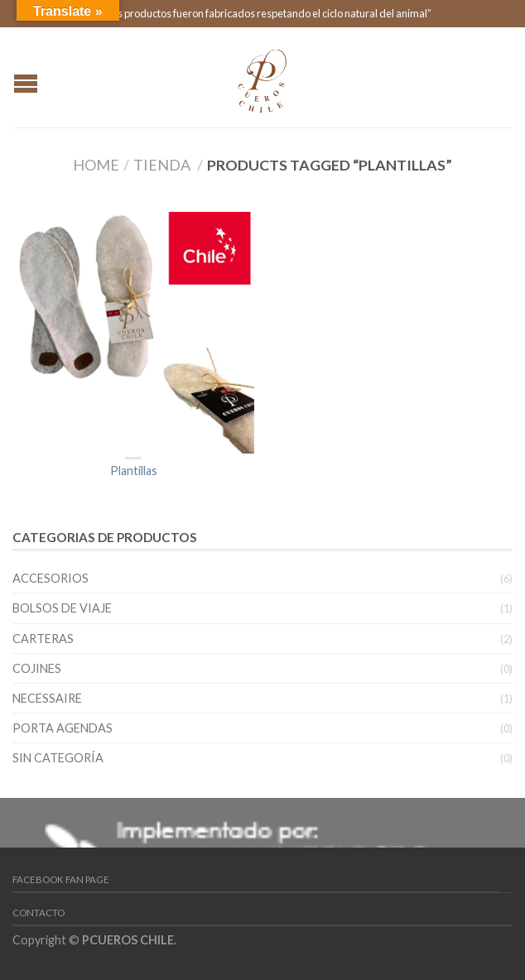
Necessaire (47, 698)
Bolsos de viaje (62, 608)
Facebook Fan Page (61, 879)
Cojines (37, 668)
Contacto (39, 913)
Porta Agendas (63, 728)
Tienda (162, 165)
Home (96, 165)
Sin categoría (58, 758)
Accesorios (51, 578)
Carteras (43, 639)
